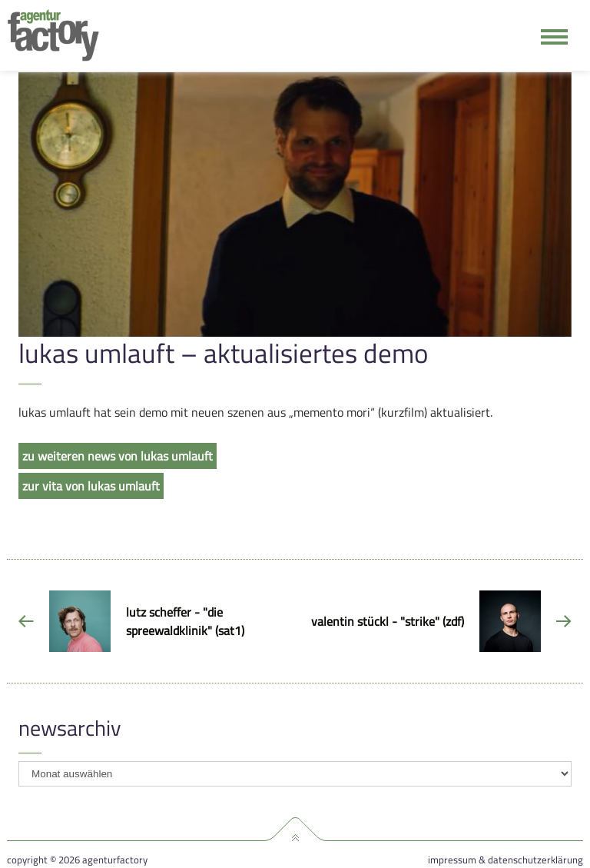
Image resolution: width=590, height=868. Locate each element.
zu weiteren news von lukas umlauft (118, 456)
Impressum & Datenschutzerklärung (505, 860)
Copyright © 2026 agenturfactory (77, 860)
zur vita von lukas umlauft (91, 486)
